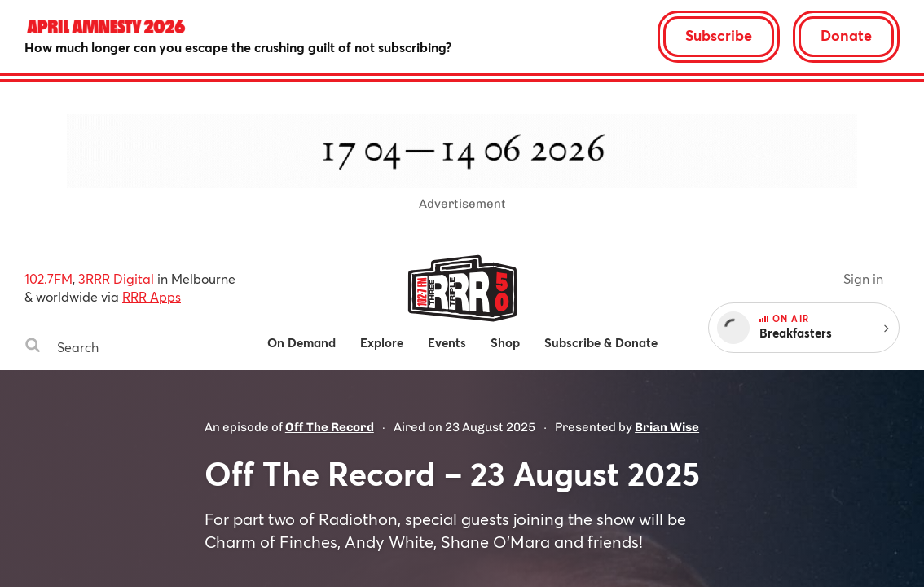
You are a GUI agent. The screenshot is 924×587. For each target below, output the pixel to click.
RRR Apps (152, 296)
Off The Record (330, 427)
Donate (846, 35)
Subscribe (719, 35)
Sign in (863, 278)
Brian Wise (667, 427)
